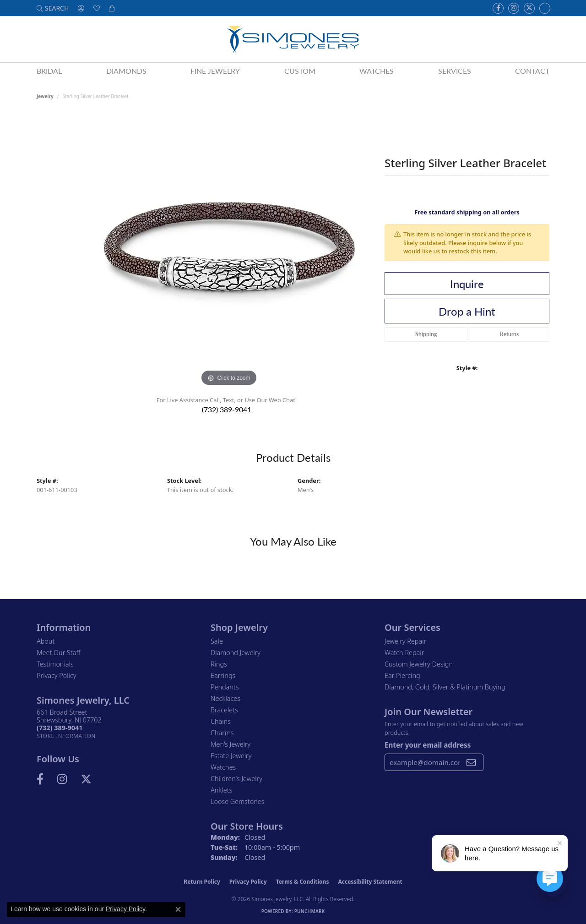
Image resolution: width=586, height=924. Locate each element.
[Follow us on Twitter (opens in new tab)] (529, 8)
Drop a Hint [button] (467, 311)
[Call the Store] (60, 728)
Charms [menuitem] (222, 733)
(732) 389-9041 (227, 409)
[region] (229, 251)
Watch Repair (404, 653)
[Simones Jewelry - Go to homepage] (293, 39)
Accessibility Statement (370, 882)
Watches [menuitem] (223, 767)
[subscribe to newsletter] (471, 762)
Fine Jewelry (215, 71)
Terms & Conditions (303, 882)
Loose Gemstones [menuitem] (237, 801)
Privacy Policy (57, 675)
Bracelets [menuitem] (224, 710)
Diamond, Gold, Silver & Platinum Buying (445, 687)
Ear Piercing (402, 675)
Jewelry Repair (405, 641)
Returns (509, 334)
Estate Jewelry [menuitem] (231, 756)
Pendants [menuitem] (225, 687)
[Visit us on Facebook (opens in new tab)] (498, 8)
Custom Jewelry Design (419, 664)
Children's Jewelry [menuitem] (236, 779)
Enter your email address (428, 745)
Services (455, 71)
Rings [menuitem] (219, 664)
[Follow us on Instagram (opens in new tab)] (514, 8)
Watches (377, 71)
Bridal (49, 71)
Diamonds (126, 71)
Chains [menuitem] (221, 721)
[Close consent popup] (178, 909)
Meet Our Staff (58, 653)
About (46, 641)
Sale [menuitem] (217, 641)
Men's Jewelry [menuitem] (231, 744)
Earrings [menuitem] (223, 675)
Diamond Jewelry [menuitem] (236, 653)
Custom (300, 71)
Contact (532, 71)
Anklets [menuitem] (221, 790)
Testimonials (55, 664)
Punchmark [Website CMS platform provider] (310, 911)
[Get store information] (66, 736)
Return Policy (202, 882)
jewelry (45, 96)
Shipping (426, 334)
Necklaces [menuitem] (225, 698)
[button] (53, 8)
